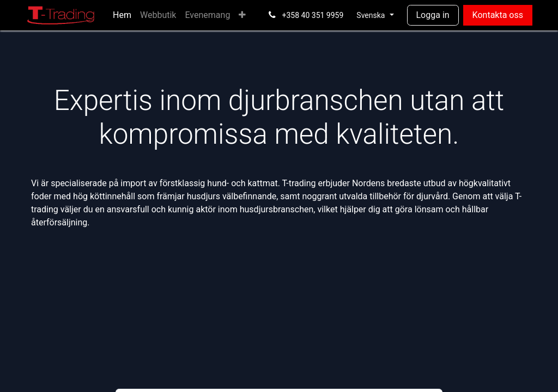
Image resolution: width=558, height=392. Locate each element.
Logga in (433, 15)
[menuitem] (122, 15)
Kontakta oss (498, 15)
